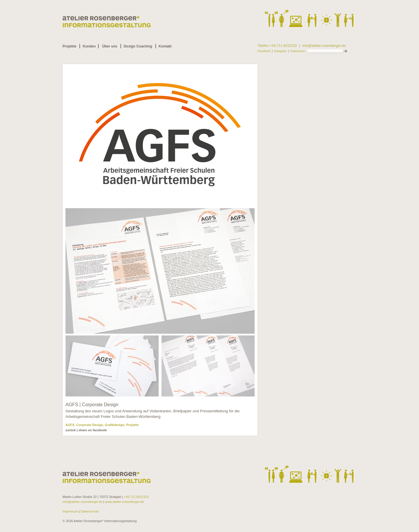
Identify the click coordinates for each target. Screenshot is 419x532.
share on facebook (93, 430)
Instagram (280, 51)
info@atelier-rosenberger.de (324, 46)
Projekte (69, 46)
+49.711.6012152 (136, 497)
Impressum (298, 51)
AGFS (70, 425)
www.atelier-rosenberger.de (125, 502)
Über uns (110, 46)
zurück (71, 430)
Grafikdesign (114, 425)
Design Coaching (138, 46)
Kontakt (165, 46)
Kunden (89, 46)
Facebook (264, 51)
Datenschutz (89, 511)
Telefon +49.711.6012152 (277, 46)
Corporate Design (90, 425)
